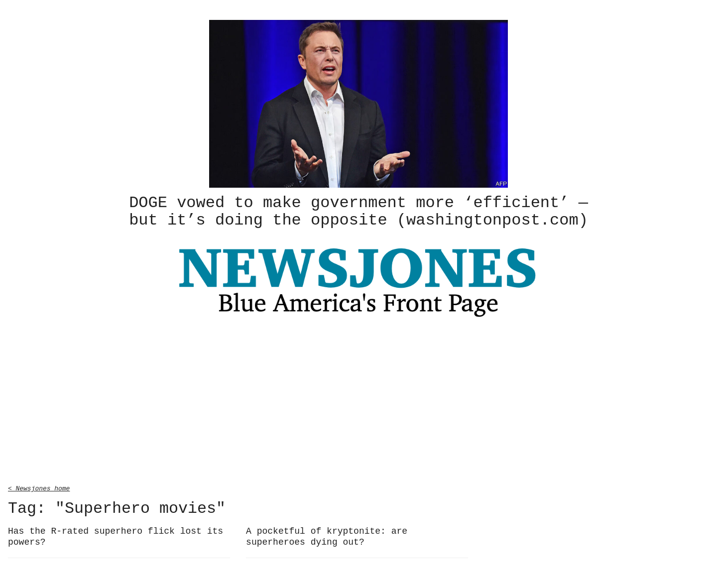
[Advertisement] (358, 401)
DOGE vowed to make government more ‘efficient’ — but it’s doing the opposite (358, 211)
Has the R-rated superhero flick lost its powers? (116, 535)
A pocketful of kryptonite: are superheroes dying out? (327, 535)
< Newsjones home (39, 486)
